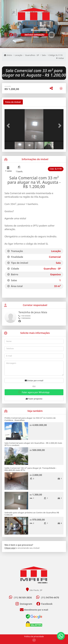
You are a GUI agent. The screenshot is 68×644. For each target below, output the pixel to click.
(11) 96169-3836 (23, 598)
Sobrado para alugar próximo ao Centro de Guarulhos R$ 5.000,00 (32, 514)
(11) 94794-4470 (50, 598)
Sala (44, 55)
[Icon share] (11, 35)
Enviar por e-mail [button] (34, 380)
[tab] (13, 102)
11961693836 (24, 316)
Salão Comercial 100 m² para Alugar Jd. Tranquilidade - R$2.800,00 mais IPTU (31, 469)
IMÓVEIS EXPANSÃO (34, 35)
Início (8, 55)
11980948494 (24, 318)
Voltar (60, 58)
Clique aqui (10, 548)
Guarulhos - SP (32, 55)
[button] (9, 126)
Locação (19, 55)
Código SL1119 (55, 55)
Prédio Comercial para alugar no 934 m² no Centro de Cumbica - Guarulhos (30, 419)
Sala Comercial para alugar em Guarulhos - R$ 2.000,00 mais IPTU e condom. (33, 444)
